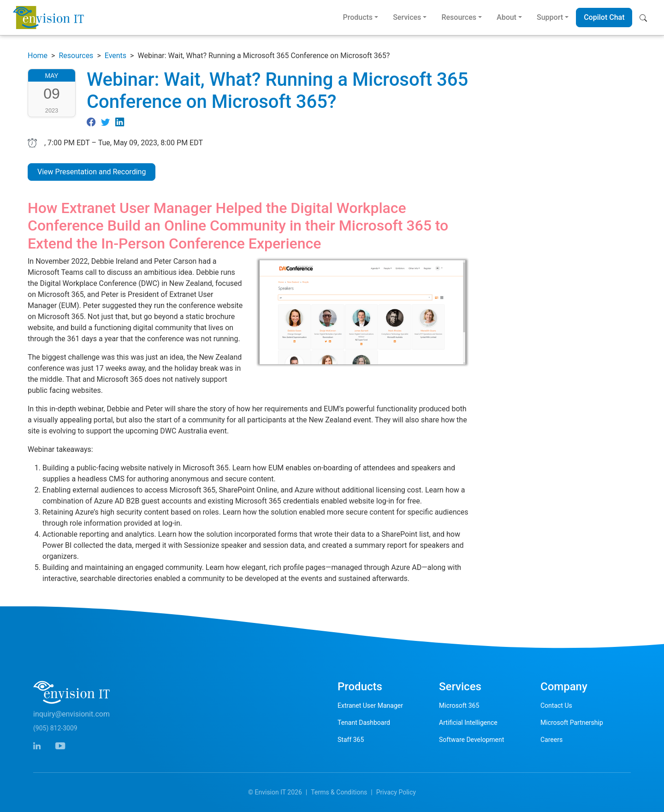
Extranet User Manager (370, 705)
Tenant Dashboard (364, 723)
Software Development (471, 740)
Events (116, 56)
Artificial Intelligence (468, 723)
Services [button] (407, 17)
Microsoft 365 (459, 705)
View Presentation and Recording (92, 172)
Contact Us (556, 705)
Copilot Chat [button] (604, 17)
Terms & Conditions (339, 792)
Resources (76, 56)
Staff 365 (351, 740)
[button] (645, 18)
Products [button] (358, 17)
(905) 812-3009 (55, 728)
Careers (551, 740)
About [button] (507, 17)
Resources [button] (459, 17)
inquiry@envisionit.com (71, 714)
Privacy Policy (396, 792)
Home (38, 56)
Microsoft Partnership (572, 723)
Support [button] (550, 17)
